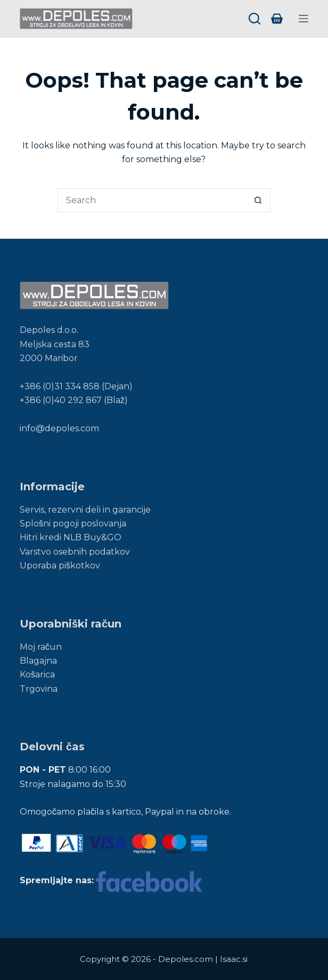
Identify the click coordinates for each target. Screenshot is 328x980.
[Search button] (259, 200)
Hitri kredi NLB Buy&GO (71, 537)
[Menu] (304, 19)
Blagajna (38, 661)
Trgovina (39, 689)
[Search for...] (152, 200)
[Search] (255, 19)
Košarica (37, 675)
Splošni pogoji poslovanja (73, 523)
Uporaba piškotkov (60, 566)
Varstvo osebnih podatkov (75, 552)
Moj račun (41, 647)
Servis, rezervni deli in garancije (85, 510)
